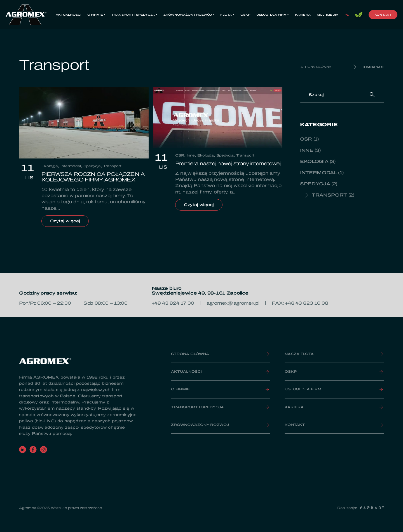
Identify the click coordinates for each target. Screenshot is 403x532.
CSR (180, 155)
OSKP (245, 15)
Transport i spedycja (133, 15)
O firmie (95, 15)
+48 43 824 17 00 (173, 303)
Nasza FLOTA (299, 354)
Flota (226, 15)
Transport (112, 166)
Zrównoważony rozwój (188, 15)
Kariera (303, 15)
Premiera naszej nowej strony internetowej (228, 164)
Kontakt (383, 15)
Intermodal (71, 166)
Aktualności (68, 15)
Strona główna (316, 67)
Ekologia (50, 166)
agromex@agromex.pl (233, 303)
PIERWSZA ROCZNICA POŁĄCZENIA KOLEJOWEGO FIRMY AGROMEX (93, 177)
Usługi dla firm (271, 15)
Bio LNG (359, 15)
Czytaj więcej (69, 221)
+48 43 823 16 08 (306, 303)
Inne (191, 155)
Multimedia (328, 15)
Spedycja (92, 166)
